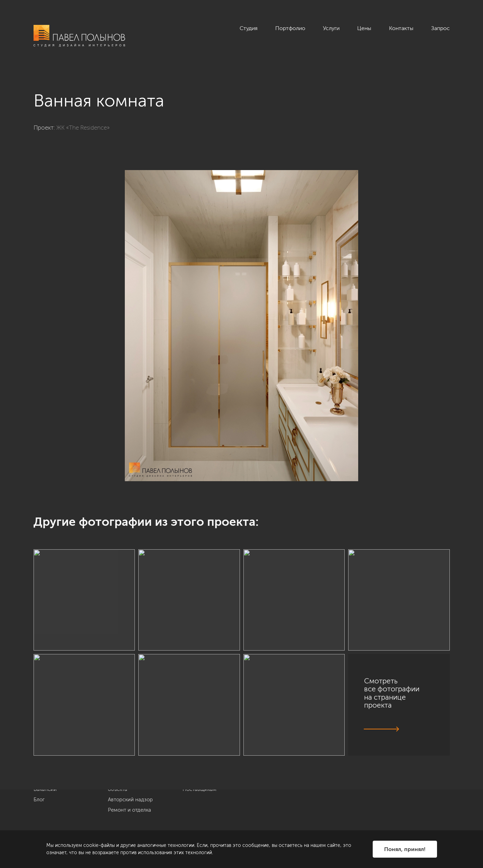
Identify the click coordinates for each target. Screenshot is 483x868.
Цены (364, 28)
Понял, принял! (405, 849)
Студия (249, 28)
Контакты (401, 28)
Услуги (331, 28)
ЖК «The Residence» (83, 128)
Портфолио (290, 28)
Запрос (440, 28)
